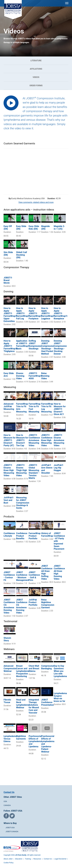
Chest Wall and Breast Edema (34, 668)
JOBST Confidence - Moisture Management (23, 576)
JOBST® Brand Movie (8, 280)
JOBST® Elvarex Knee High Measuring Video (9, 470)
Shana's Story (7, 639)
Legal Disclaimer (60, 859)
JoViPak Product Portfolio (33, 602)
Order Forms (36, 86)
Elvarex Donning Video (20, 376)
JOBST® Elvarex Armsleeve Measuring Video (59, 440)
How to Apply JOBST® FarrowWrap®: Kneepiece (61, 313)
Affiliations (36, 69)
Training (28, 859)
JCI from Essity (21, 855)
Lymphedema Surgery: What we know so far (60, 697)
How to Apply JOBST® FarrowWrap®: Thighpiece (11, 346)
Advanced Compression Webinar (10, 668)
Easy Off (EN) (8, 228)
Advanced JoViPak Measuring (9, 406)
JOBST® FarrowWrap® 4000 (35, 376)
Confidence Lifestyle (9, 535)
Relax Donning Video (45, 376)
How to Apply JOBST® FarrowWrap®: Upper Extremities (11, 315)
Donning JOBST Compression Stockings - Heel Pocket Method (48, 347)
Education (19, 859)
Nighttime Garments (21, 737)
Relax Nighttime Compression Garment (48, 604)
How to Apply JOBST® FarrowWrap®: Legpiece (48, 313)
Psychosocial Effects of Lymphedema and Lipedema (35, 741)
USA (5, 801)
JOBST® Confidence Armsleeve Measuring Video (34, 440)
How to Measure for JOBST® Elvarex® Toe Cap (22, 440)
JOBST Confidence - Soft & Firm (34, 576)
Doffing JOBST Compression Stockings (35, 345)
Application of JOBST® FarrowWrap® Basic (23, 345)
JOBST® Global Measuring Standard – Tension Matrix (34, 472)
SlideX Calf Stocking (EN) (22, 255)
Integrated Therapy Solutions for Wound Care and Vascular (34, 706)
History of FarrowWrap (47, 535)
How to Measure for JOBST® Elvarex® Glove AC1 (60, 409)
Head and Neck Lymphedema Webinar (23, 704)
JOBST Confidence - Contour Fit (9, 576)
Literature (36, 61)
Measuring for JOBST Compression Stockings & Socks (23, 503)
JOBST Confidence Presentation (47, 702)
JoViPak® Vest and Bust (9, 500)
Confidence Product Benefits (22, 536)
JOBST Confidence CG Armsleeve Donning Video (9, 606)
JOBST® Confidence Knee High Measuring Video (47, 440)
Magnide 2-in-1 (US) (59, 228)
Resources (37, 859)
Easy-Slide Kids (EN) (34, 228)
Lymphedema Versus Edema (10, 739)
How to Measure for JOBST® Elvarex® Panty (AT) (10, 440)
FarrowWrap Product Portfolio (34, 536)
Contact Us (9, 792)
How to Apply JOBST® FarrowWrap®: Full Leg (23, 313)
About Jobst (8, 859)
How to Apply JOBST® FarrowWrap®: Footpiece (36, 313)
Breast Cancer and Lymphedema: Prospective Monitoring (23, 671)
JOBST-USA (10, 828)
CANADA (7, 805)
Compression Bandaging (48, 667)
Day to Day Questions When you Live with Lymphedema (60, 671)
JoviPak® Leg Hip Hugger (58, 468)
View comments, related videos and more (36, 202)
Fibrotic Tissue (7, 701)
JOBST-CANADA (12, 832)
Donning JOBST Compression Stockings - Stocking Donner (60, 347)
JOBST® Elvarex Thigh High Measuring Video (22, 470)
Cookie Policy (8, 863)
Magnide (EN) (46, 228)
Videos (36, 77)
